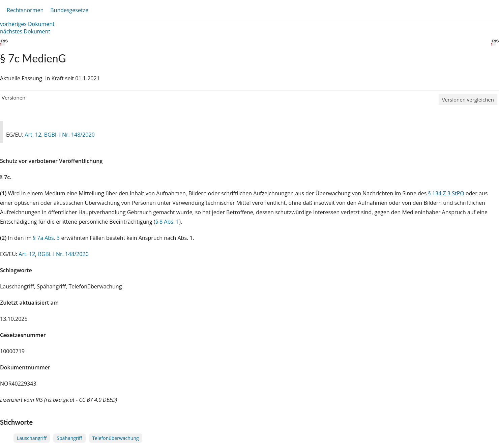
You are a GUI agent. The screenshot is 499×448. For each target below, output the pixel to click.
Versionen (13, 97)
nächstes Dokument (25, 31)
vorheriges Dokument (27, 24)
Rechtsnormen (25, 10)
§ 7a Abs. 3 (47, 238)
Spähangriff (69, 438)
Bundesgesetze (69, 10)
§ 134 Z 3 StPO (446, 193)
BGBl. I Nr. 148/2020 (69, 135)
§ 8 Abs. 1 (167, 222)
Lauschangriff (32, 438)
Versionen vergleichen (468, 100)
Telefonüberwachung (116, 438)
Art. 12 (33, 135)
